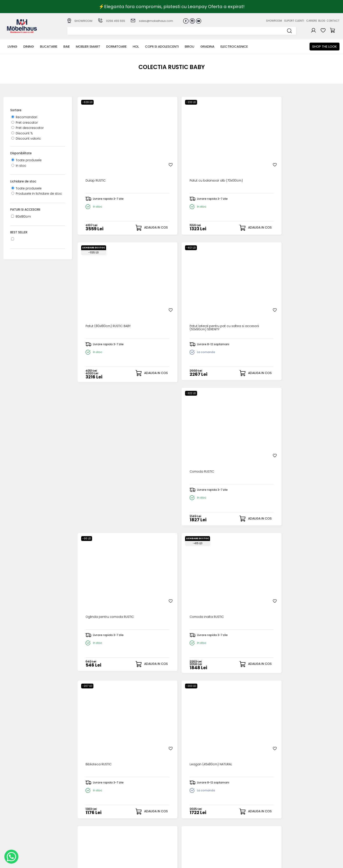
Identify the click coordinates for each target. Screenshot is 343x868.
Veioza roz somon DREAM (302, 410)
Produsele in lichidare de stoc (37, 194)
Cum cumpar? (131, 816)
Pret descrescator (28, 128)
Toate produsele (26, 160)
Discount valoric (26, 139)
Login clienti (177, 820)
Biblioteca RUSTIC (295, 280)
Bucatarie (49, 46)
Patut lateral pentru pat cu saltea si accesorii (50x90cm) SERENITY (306, 153)
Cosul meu (176, 830)
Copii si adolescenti (162, 46)
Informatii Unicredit (134, 845)
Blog (322, 21)
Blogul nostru (226, 827)
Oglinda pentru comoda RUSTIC (169, 282)
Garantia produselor (135, 830)
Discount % (22, 133)
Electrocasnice (234, 46)
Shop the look (325, 46)
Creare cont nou (181, 816)
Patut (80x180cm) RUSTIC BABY (240, 150)
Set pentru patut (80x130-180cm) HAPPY (236, 542)
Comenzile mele (181, 834)
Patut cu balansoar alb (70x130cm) (168, 152)
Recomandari (24, 117)
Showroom (274, 21)
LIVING (12, 46)
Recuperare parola (183, 823)
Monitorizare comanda (137, 834)
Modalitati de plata (134, 820)
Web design (314, 863)
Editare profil (178, 837)
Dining (29, 46)
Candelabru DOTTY (231, 410)
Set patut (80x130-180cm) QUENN (170, 542)
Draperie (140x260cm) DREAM (173, 670)
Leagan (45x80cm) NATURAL (106, 410)
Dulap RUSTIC (94, 150)
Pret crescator (25, 123)
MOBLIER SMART (88, 46)
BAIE (67, 46)
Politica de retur (132, 838)
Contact (333, 21)
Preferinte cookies (230, 834)
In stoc (19, 166)
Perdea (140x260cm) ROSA (303, 540)
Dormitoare (116, 46)
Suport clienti (294, 21)
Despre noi (225, 816)
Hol (136, 46)
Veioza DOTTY (160, 410)
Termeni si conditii (133, 827)
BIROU (190, 46)
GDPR (123, 841)
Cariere (312, 21)
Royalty (334, 863)
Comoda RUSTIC (96, 280)
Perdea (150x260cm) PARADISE (240, 670)
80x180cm (21, 217)
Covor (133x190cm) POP (300, 670)
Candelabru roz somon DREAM (108, 540)
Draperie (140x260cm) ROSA (106, 670)
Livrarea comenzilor (135, 823)
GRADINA (207, 46)
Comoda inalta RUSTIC (234, 280)
